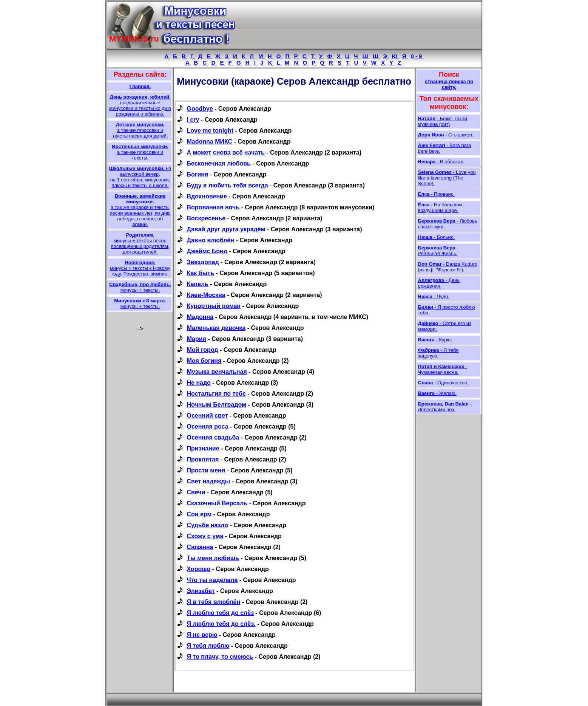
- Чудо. (434, 296)
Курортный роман (214, 306)
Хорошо (199, 569)
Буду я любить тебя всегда (228, 185)
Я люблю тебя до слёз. (221, 624)
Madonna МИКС (210, 142)
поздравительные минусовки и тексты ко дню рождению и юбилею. (140, 105)
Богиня (198, 174)
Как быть (201, 273)
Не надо (199, 383)
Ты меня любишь (213, 558)
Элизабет (201, 591)
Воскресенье (206, 218)
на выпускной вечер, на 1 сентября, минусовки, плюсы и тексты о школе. (140, 177)
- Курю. (435, 340)
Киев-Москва (206, 295)
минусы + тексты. (140, 287)
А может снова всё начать (226, 153)
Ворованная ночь (213, 207)
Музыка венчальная (217, 372)
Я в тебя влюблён (214, 602)
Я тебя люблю (208, 646)
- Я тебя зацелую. (438, 353)
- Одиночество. (443, 383)
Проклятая (203, 459)
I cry (193, 120)
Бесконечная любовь (219, 163)
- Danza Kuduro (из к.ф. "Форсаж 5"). (448, 267)
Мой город (203, 350)
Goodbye (200, 109)
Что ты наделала (212, 580)
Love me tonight (210, 131)
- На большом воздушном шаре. (440, 207)
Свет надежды (209, 481)
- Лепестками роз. (445, 407)
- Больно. (437, 237)
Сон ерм (199, 514)
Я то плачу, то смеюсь (220, 657)
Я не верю (202, 635)
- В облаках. (441, 162)
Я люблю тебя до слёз (221, 613)
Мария (197, 339)
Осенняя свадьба (213, 437)
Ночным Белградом (217, 405)
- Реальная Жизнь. (438, 251)
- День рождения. (439, 283)
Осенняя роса (208, 427)
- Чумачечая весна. (443, 369)
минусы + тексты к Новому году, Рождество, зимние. (140, 268)
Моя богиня (204, 361)
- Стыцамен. (446, 135)
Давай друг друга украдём (226, 229)
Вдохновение (207, 196)
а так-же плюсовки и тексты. (140, 152)
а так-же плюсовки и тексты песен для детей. (140, 130)
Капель (198, 284)
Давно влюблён (211, 240)
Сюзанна (200, 547)
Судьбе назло (208, 525)
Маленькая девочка (216, 328)
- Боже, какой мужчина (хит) (443, 121)
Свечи (196, 492)
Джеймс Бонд (207, 251)
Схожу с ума (205, 536)
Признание (203, 448)
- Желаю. (438, 393)
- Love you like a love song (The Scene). (447, 178)
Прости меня (206, 470)
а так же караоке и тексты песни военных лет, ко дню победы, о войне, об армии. (140, 210)
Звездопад (203, 262)
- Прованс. (436, 194)
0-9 (417, 56)
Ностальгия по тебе (216, 394)
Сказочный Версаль (217, 503)
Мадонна (200, 317)
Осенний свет (208, 416)
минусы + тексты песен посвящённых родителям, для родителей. (140, 243)
